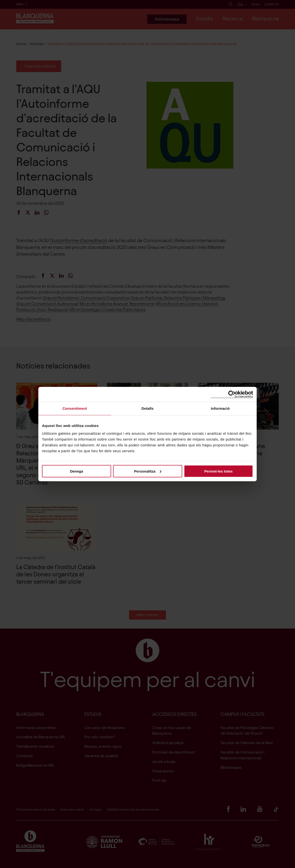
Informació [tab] (220, 408)
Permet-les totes (218, 471)
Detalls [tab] (147, 408)
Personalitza (148, 471)
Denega (76, 471)
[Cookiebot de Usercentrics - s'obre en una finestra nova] (232, 394)
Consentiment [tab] (75, 408)
